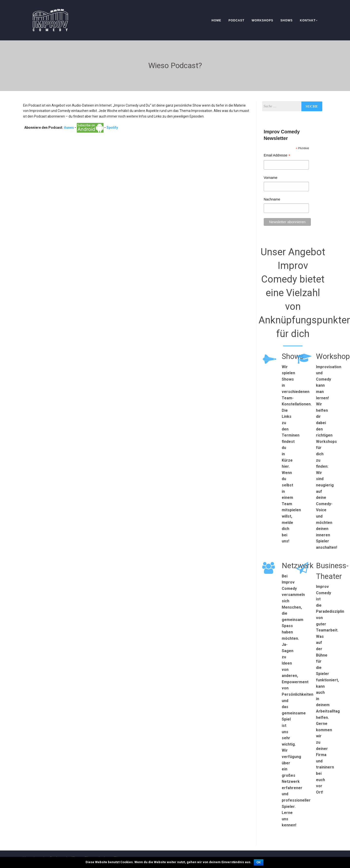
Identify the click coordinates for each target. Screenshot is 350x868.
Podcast (236, 20)
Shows (287, 20)
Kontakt (309, 21)
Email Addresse (277, 156)
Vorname (271, 178)
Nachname (272, 199)
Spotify (112, 128)
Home (216, 20)
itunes (69, 128)
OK (259, 862)
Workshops (262, 20)
